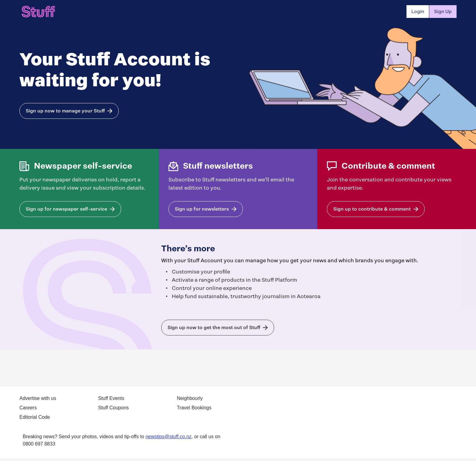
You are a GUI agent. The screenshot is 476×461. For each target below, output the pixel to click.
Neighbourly (190, 398)
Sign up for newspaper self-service (66, 209)
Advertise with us (38, 398)
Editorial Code (35, 417)
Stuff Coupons (113, 408)
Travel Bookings (194, 408)
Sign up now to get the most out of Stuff (214, 327)
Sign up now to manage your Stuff (65, 111)
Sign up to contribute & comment (372, 209)
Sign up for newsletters (202, 209)
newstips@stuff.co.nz (168, 437)
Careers (28, 408)
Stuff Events (111, 398)
